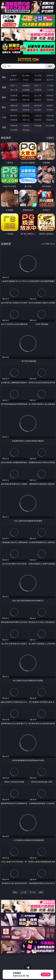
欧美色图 (38, 106)
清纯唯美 (26, 110)
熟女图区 (38, 110)
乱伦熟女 (38, 100)
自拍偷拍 (26, 85)
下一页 (32, 892)
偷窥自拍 (14, 106)
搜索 (50, 66)
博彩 (4, 77)
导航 (4, 127)
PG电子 (14, 75)
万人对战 (38, 75)
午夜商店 (26, 126)
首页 (15, 892)
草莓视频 (38, 126)
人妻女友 (38, 116)
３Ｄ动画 (50, 85)
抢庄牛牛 (50, 80)
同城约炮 (14, 126)
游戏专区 (50, 75)
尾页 (41, 892)
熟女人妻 (14, 90)
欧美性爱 (50, 96)
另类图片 (50, 110)
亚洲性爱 (14, 96)
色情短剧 (26, 130)
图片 (4, 107)
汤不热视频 (50, 126)
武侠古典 (50, 116)
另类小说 (26, 120)
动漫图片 (50, 106)
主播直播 (38, 90)
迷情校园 (14, 120)
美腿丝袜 (14, 110)
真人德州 (26, 75)
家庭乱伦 (26, 116)
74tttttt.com (28, 60)
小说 (4, 117)
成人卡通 (38, 96)
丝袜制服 (26, 90)
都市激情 (14, 116)
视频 (4, 87)
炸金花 (26, 80)
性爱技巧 (50, 120)
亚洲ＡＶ (14, 85)
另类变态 (50, 100)
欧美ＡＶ (38, 85)
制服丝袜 (14, 100)
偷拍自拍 (26, 96)
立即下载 (46, 974)
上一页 (24, 892)
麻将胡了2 (14, 80)
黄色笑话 (38, 120)
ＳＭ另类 (50, 90)
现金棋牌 (38, 80)
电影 (4, 97)
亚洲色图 (26, 106)
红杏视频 (14, 130)
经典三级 (26, 100)
